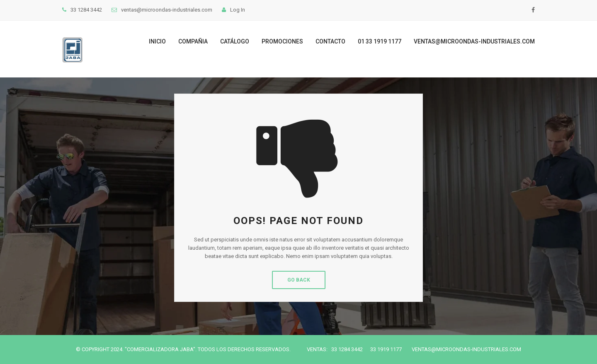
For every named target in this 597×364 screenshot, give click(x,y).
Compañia (193, 41)
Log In (233, 10)
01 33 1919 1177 (380, 41)
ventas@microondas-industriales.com (474, 41)
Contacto (330, 41)
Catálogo (235, 41)
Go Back (299, 280)
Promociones (282, 41)
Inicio (157, 41)
